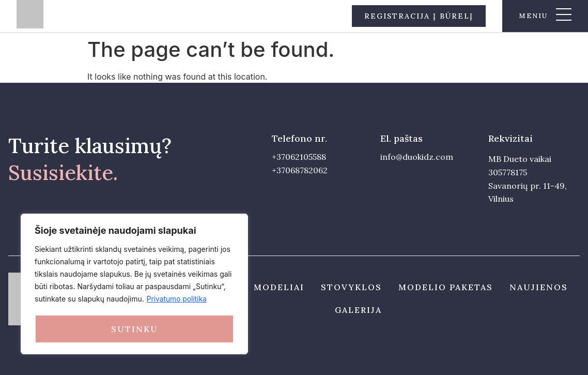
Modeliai (279, 287)
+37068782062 (300, 170)
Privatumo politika (177, 300)
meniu (533, 16)
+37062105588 (299, 157)
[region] (134, 284)
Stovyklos (351, 287)
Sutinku (135, 329)
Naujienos (539, 287)
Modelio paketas (446, 287)
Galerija (358, 310)
